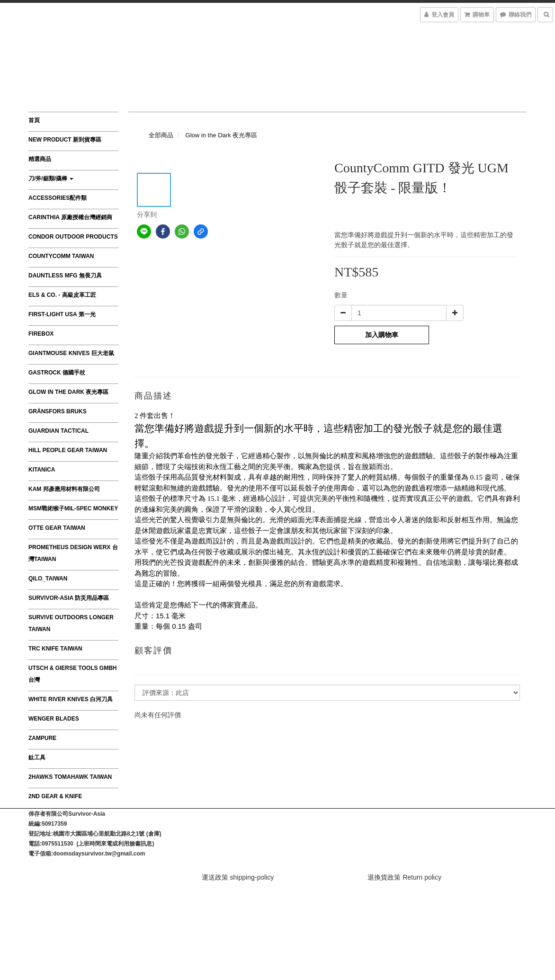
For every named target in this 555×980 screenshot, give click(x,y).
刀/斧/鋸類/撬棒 (51, 178)
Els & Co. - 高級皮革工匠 (62, 295)
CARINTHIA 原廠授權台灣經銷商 (70, 217)
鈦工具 (37, 757)
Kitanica (42, 470)
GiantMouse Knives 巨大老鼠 (71, 353)
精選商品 (40, 159)
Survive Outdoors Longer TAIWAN (71, 623)
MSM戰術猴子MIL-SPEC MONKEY (73, 508)
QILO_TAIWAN (48, 579)
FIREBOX (41, 334)
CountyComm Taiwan (61, 256)
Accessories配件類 (58, 198)
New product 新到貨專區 (65, 140)
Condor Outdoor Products (73, 237)
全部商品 (161, 135)
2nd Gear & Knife (55, 796)
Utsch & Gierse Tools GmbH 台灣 (72, 674)
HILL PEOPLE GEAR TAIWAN (68, 450)
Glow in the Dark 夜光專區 (68, 392)
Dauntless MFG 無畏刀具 (65, 276)
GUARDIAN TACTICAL (58, 431)
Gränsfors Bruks (58, 411)
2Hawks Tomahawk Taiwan (70, 777)
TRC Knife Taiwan (55, 649)
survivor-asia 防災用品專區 (69, 598)
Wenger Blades (54, 719)
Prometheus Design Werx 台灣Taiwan (73, 553)
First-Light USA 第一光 (62, 314)
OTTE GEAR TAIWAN (57, 528)
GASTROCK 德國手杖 (57, 373)
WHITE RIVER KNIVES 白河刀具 (71, 699)
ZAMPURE (42, 738)
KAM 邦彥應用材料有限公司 (64, 489)
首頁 (34, 120)
